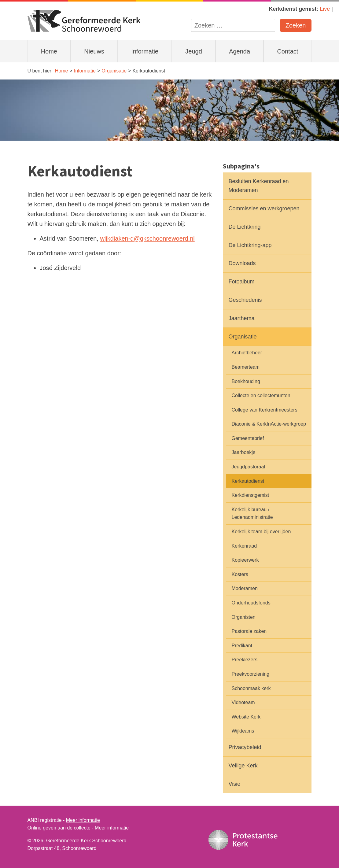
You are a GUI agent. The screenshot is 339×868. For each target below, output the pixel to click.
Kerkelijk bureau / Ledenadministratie (252, 513)
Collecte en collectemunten (261, 395)
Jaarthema (241, 318)
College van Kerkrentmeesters (264, 410)
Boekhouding (246, 381)
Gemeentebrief (248, 438)
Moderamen (244, 588)
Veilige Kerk (243, 766)
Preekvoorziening (250, 674)
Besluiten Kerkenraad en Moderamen (258, 186)
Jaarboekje (243, 452)
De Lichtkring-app (250, 245)
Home (49, 51)
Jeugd (194, 51)
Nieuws (94, 51)
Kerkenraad (244, 546)
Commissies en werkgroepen (264, 209)
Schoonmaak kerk (251, 688)
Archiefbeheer (247, 353)
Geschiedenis (245, 300)
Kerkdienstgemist (250, 495)
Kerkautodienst (248, 481)
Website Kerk (246, 717)
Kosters (240, 574)
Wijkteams (243, 731)
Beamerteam (245, 367)
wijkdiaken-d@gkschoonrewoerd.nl (147, 238)
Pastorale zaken (249, 631)
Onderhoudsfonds (251, 603)
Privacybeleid (245, 747)
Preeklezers (244, 660)
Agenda (240, 51)
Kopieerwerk (245, 560)
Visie (234, 784)
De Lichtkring (244, 227)
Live (325, 9)
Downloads (242, 263)
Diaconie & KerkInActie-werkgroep (269, 424)
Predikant (242, 646)
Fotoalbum (241, 282)
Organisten (243, 617)
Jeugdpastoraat (248, 467)
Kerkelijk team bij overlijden (261, 532)
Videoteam (243, 702)
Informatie (145, 51)
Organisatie (242, 337)
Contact (287, 51)
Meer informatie (83, 820)
